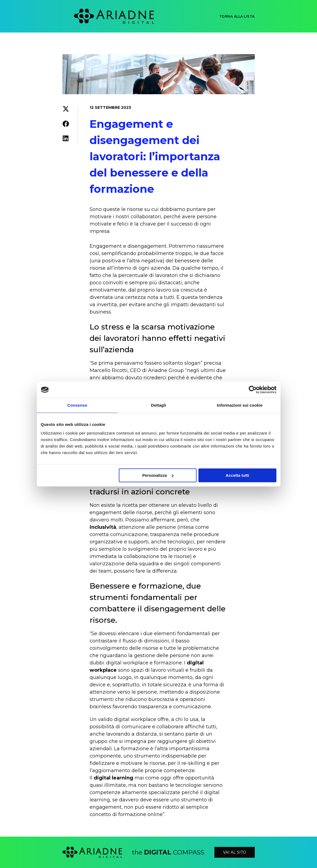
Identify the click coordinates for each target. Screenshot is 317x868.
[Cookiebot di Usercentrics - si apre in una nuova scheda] (253, 390)
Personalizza (158, 475)
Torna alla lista (237, 17)
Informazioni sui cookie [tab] (240, 405)
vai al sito (235, 852)
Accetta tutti (238, 475)
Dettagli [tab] (159, 405)
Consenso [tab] (77, 405)
